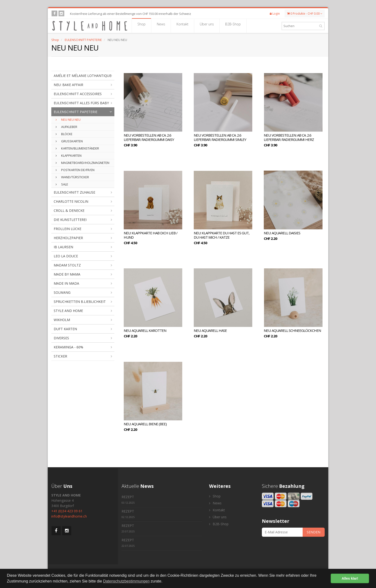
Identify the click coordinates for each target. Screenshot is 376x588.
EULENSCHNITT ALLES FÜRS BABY (81, 103)
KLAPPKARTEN (69, 156)
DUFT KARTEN (65, 329)
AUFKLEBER (66, 127)
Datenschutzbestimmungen (126, 581)
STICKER (60, 356)
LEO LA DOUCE (66, 256)
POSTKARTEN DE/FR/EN (75, 170)
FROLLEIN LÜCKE (68, 229)
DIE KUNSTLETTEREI (70, 220)
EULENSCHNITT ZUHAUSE (74, 192)
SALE (62, 184)
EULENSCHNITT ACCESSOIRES (78, 94)
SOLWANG (62, 292)
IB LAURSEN (63, 247)
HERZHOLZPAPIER (68, 238)
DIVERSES (61, 338)
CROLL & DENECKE (69, 210)
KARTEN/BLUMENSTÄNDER (77, 148)
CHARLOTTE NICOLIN (71, 201)
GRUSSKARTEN (69, 141)
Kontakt (182, 26)
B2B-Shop (233, 26)
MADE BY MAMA (67, 274)
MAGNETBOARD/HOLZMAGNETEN (82, 163)
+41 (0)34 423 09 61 (67, 511)
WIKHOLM (62, 320)
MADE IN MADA (66, 283)
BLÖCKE (64, 134)
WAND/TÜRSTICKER (72, 177)
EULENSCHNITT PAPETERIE (83, 40)
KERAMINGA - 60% (68, 347)
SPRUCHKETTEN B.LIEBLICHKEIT (80, 302)
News (161, 26)
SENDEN (314, 532)
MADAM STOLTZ (67, 265)
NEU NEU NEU (68, 120)
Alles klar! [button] (350, 578)
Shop (141, 26)
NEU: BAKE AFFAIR (68, 85)
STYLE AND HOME (68, 311)
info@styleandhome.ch (69, 516)
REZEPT (128, 499)
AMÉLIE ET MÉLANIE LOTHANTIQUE (82, 76)
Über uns (207, 26)
